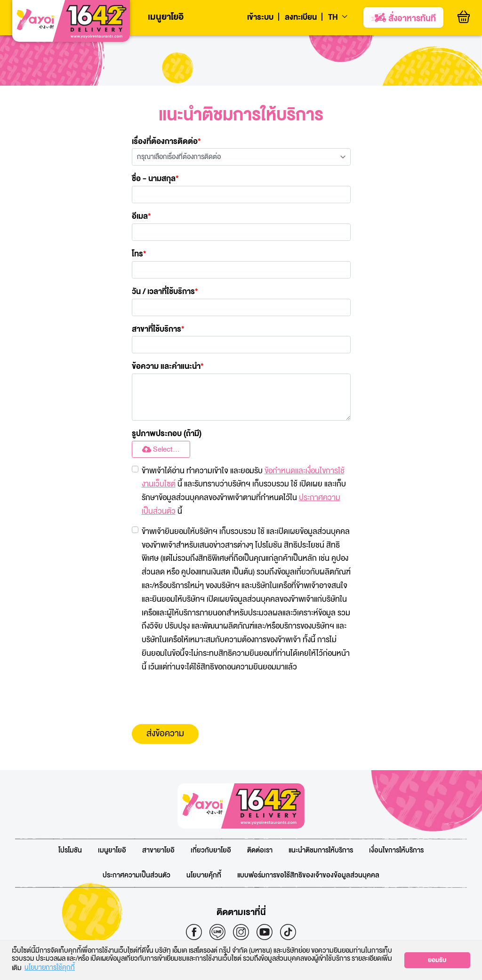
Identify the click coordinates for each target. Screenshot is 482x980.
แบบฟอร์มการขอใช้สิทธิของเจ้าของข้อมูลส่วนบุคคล (308, 875)
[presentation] (203, 699)
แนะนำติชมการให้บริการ (321, 850)
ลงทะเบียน (301, 17)
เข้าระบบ (260, 17)
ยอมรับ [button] (437, 960)
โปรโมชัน (70, 850)
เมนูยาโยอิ (166, 17)
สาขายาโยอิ (158, 850)
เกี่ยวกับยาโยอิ (211, 850)
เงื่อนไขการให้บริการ (396, 850)
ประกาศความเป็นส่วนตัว (137, 875)
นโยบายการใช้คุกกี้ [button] (50, 968)
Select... (161, 450)
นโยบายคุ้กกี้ (204, 875)
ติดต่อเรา (260, 850)
